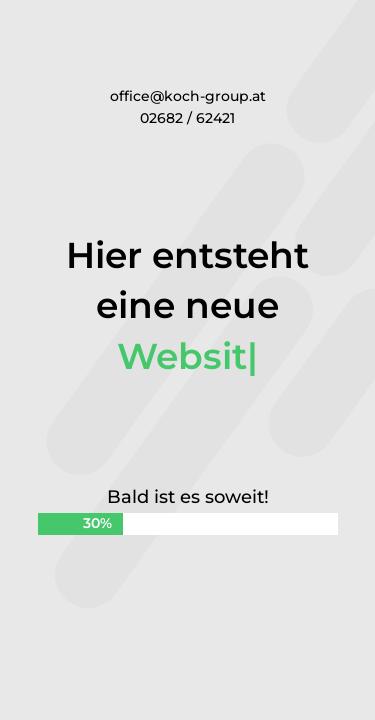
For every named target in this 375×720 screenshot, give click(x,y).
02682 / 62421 (187, 118)
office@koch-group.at (188, 96)
